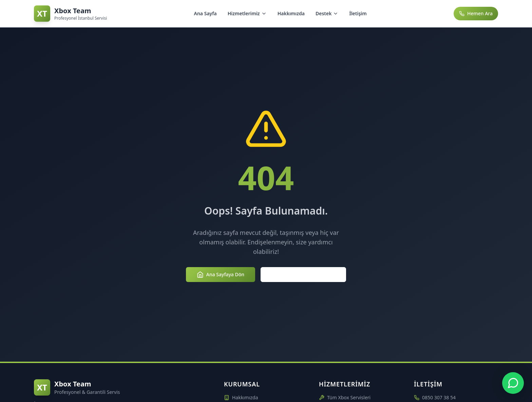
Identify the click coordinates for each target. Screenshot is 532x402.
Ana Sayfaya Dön (221, 275)
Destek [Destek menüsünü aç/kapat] (327, 13)
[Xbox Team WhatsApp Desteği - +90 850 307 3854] (513, 383)
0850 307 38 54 (439, 397)
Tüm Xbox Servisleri (345, 397)
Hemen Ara (476, 13)
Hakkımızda (291, 13)
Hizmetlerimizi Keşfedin (303, 275)
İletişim (358, 13)
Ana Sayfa (205, 13)
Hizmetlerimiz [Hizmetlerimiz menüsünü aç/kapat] (247, 13)
